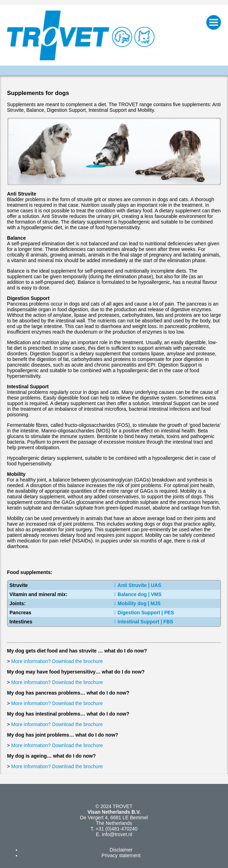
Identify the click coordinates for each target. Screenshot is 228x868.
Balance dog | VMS (138, 594)
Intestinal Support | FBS (144, 622)
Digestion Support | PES (144, 613)
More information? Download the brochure (57, 661)
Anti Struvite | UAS (138, 585)
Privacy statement (121, 855)
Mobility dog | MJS (137, 603)
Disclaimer (121, 850)
